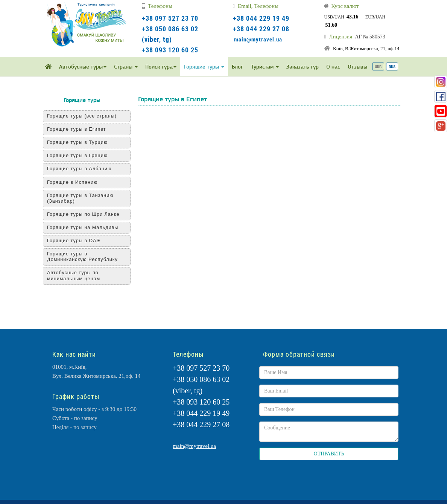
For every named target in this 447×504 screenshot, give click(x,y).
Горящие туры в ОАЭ (74, 241)
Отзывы (357, 67)
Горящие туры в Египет (77, 129)
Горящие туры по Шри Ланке (83, 214)
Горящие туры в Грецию (77, 156)
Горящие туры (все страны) (82, 116)
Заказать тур (303, 67)
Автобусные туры (83, 67)
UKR (378, 66)
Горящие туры (204, 67)
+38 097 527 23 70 (170, 18)
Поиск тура (161, 67)
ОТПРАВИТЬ (329, 454)
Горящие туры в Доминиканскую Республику (82, 257)
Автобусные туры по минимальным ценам (74, 276)
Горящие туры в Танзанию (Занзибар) (80, 198)
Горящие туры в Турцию (77, 142)
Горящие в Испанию (72, 182)
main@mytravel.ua (258, 39)
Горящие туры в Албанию (79, 169)
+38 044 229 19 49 (261, 18)
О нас (333, 67)
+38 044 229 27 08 (261, 29)
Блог (238, 67)
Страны (126, 67)
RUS (392, 66)
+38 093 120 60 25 (170, 50)
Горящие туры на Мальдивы (83, 228)
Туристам (265, 67)
